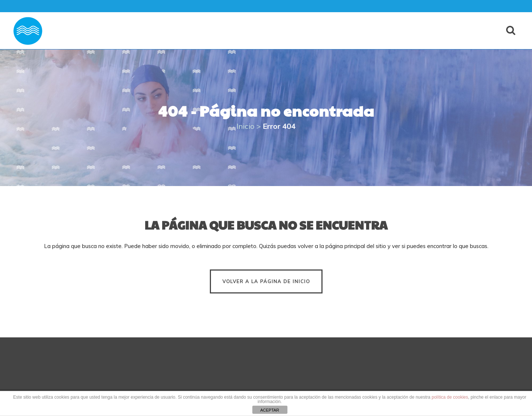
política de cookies (450, 397)
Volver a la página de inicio (266, 281)
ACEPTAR (270, 410)
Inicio (245, 126)
